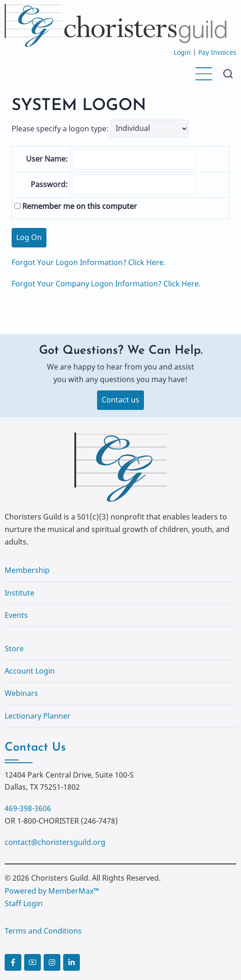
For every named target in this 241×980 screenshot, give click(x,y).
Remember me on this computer (76, 206)
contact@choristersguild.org (55, 842)
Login (182, 52)
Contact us (120, 400)
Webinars (21, 693)
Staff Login (24, 903)
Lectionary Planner (38, 716)
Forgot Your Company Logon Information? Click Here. (106, 284)
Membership (27, 570)
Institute (20, 593)
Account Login (30, 671)
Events (16, 615)
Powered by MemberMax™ (52, 891)
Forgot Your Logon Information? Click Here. (88, 262)
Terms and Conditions (43, 931)
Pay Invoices (217, 52)
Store (14, 649)
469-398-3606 (28, 808)
